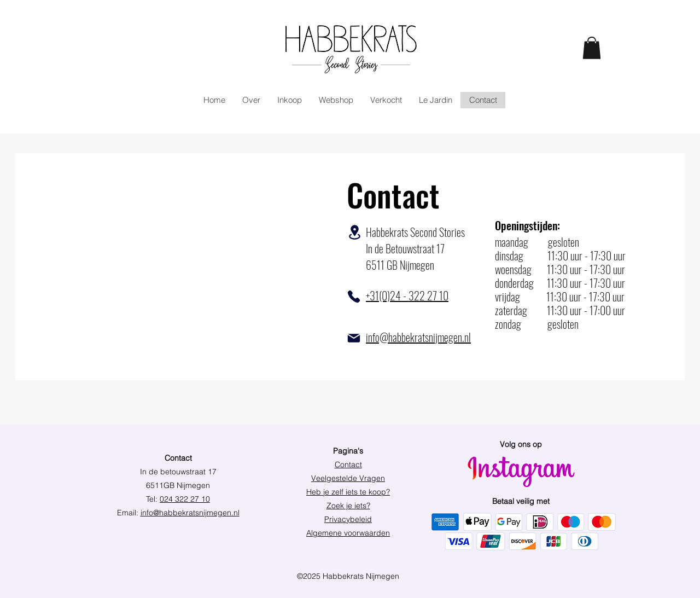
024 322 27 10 (185, 499)
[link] (592, 48)
